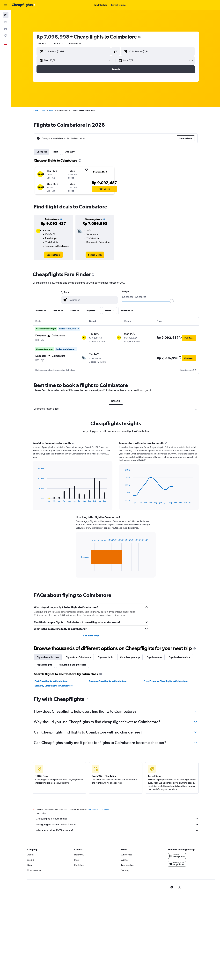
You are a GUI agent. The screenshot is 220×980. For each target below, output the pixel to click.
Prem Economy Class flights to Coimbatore (166, 681)
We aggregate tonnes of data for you (117, 825)
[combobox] (43, 44)
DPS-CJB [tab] (116, 401)
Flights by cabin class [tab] (48, 657)
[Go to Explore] (6, 35)
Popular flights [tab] (44, 665)
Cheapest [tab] (42, 152)
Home (35, 110)
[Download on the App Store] (177, 864)
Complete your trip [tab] (130, 657)
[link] (53, 255)
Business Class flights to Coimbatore (108, 681)
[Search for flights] (6, 15)
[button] (6, 5)
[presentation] (139, 37)
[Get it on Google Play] (177, 856)
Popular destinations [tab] (179, 657)
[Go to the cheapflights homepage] (24, 5)
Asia (44, 110)
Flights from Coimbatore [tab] (78, 657)
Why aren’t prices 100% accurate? (117, 830)
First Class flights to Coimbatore (51, 681)
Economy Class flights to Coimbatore (54, 686)
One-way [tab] (70, 152)
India (51, 110)
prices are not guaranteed (99, 809)
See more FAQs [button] (91, 636)
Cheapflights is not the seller (117, 819)
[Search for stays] (6, 22)
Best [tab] (56, 152)
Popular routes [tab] (154, 657)
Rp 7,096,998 (53, 37)
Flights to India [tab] (106, 657)
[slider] (172, 301)
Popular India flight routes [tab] (72, 665)
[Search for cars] (6, 29)
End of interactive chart (37, 499)
